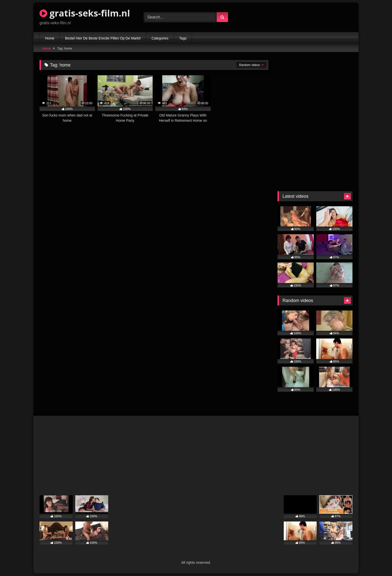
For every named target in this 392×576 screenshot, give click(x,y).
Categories (160, 38)
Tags (183, 38)
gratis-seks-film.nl (85, 13)
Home (50, 38)
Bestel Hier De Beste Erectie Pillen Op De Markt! (103, 38)
